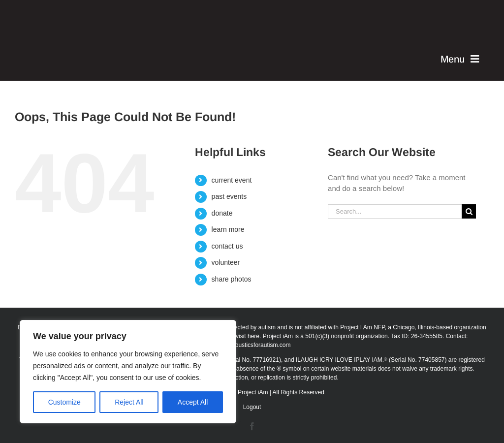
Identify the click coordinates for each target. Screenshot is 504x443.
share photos (232, 279)
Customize (64, 402)
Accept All (193, 402)
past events (229, 196)
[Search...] (395, 211)
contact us (227, 246)
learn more (228, 229)
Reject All (129, 402)
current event (232, 180)
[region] (128, 372)
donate (222, 213)
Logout (252, 407)
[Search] (469, 211)
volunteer (226, 262)
